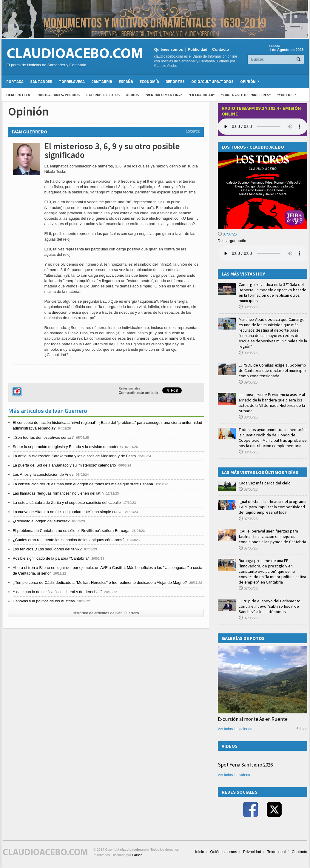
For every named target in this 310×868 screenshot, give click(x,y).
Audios (132, 95)
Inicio (200, 852)
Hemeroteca (18, 95)
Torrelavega (72, 81)
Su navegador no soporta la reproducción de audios (263, 253)
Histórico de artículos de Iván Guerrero (106, 613)
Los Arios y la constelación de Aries (43, 474)
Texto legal (276, 852)
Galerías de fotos (103, 95)
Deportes (175, 81)
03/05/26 (248, 490)
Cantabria (102, 81)
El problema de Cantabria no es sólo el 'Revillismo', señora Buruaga (71, 531)
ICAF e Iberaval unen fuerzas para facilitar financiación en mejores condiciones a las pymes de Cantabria (272, 536)
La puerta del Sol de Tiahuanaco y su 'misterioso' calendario (64, 465)
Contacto (220, 49)
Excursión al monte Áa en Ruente (253, 719)
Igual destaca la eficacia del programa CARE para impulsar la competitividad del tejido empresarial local (273, 507)
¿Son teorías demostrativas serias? (43, 437)
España (126, 81)
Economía (149, 81)
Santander (41, 81)
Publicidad (198, 49)
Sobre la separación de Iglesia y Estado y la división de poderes (68, 447)
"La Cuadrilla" (202, 95)
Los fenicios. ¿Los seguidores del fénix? (47, 549)
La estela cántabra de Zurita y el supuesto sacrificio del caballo (67, 503)
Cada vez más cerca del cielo (265, 483)
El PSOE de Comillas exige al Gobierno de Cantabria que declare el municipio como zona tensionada (272, 370)
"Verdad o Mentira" (164, 95)
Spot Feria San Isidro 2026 (245, 765)
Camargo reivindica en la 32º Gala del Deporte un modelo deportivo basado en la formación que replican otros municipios (273, 293)
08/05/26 (248, 417)
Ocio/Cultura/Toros (212, 81)
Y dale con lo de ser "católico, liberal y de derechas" (57, 592)
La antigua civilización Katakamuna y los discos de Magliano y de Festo (74, 456)
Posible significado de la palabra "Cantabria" (51, 558)
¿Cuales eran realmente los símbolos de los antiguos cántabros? (69, 540)
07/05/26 (248, 519)
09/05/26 (248, 307)
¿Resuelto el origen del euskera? (41, 521)
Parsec (137, 855)
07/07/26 (227, 234)
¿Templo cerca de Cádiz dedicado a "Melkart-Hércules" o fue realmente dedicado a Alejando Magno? (100, 582)
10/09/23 (193, 132)
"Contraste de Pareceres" (246, 95)
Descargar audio (232, 241)
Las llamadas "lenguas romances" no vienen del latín (58, 493)
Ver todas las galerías (235, 729)
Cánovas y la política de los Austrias (44, 601)
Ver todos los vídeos (234, 775)
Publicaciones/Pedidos (58, 95)
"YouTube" (287, 95)
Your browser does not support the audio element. (263, 127)
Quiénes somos (169, 49)
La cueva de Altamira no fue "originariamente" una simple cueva (68, 512)
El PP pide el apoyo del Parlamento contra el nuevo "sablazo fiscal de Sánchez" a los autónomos (270, 606)
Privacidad (252, 852)
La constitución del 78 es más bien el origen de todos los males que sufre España (83, 484)
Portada (15, 81)
